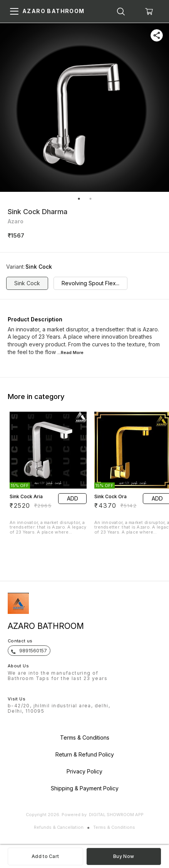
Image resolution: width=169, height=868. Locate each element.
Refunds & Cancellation (59, 827)
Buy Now (124, 856)
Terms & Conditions (114, 827)
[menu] (14, 12)
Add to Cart (45, 856)
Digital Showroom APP (116, 815)
